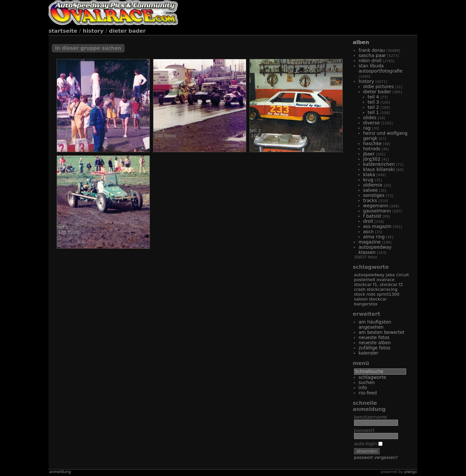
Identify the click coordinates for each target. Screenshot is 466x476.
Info (363, 388)
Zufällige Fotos (374, 348)
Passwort (364, 430)
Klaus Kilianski (379, 169)
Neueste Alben (375, 343)
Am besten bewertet (382, 332)
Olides (370, 118)
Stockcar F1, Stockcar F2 (378, 284)
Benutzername (371, 417)
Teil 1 (373, 112)
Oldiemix (373, 185)
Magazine (370, 242)
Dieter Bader (127, 31)
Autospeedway (369, 275)
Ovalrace (386, 280)
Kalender (368, 353)
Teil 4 (373, 97)
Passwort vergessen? (376, 457)
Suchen (367, 382)
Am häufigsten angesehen (375, 324)
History (93, 31)
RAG (367, 128)
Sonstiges (374, 195)
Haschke (372, 143)
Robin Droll (370, 61)
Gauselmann (377, 211)
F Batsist (372, 216)
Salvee (370, 190)
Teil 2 (373, 107)
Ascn (368, 232)
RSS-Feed (368, 393)
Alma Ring (374, 237)
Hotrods (372, 149)
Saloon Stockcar (370, 299)
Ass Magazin (377, 226)
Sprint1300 (388, 294)
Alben (361, 42)
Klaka (369, 175)
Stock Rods (365, 294)
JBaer (369, 154)
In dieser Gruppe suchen (88, 48)
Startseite (63, 31)
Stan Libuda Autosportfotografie (381, 68)
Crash (360, 289)
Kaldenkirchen (379, 164)
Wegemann (376, 206)
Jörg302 (372, 159)
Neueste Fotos (374, 337)
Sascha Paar (372, 55)
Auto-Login (368, 444)
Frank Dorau (372, 50)
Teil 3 (373, 102)
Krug (368, 180)
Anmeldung (60, 472)
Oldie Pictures (378, 86)
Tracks (370, 200)
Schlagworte (372, 377)
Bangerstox (366, 304)
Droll (368, 221)
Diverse (371, 123)
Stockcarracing (382, 289)
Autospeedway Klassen (375, 250)
